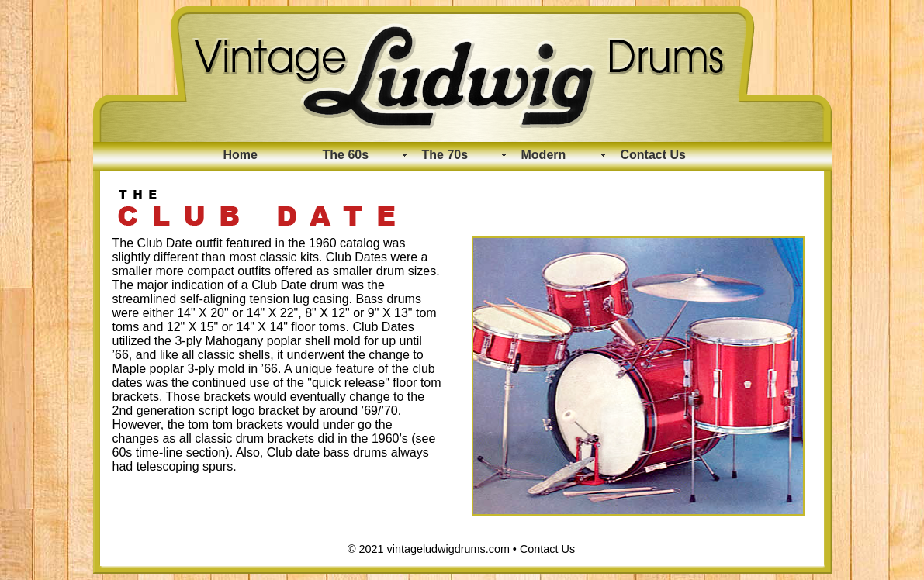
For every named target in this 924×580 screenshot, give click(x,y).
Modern (544, 155)
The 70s (445, 155)
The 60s (346, 155)
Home (241, 155)
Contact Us (653, 155)
